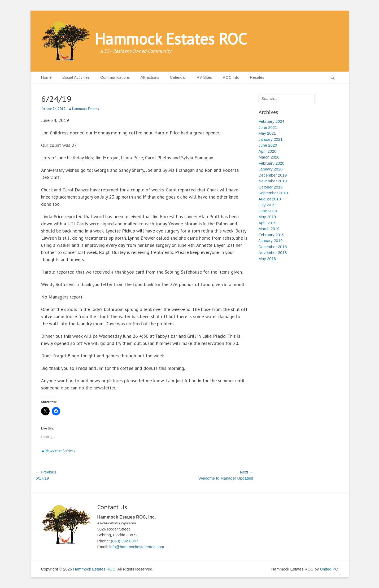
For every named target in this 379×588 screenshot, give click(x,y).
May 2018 (267, 259)
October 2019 (271, 187)
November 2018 (273, 253)
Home (46, 77)
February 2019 (272, 235)
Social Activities (76, 77)
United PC (329, 569)
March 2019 (269, 229)
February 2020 (272, 163)
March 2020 (269, 157)
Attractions (150, 77)
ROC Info (231, 77)
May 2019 (267, 217)
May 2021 (267, 133)
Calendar (178, 77)
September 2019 (273, 193)
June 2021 (268, 127)
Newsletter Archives (60, 451)
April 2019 (268, 223)
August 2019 (270, 199)
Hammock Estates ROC (171, 39)
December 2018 (273, 247)
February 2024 (272, 121)
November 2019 (273, 181)
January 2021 (271, 139)
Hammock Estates (86, 109)
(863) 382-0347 (125, 541)
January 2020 (271, 169)
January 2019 (271, 241)
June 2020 (268, 145)
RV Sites (204, 77)
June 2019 (268, 211)
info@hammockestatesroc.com (137, 547)
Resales (257, 77)
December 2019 (273, 175)
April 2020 (268, 151)
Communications (115, 77)
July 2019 (267, 205)
